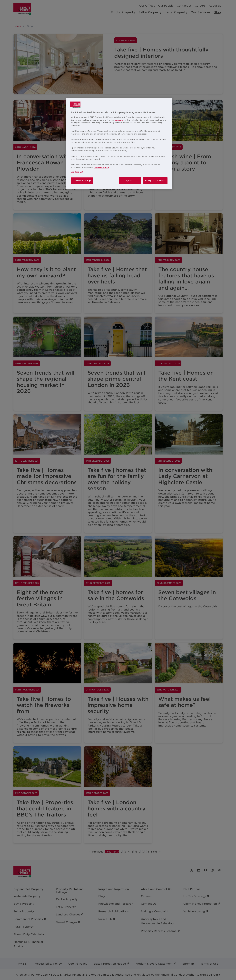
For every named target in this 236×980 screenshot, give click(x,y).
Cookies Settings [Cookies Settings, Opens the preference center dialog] (82, 181)
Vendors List (77, 172)
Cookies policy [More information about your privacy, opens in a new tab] (101, 167)
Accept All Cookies (155, 181)
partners (119, 120)
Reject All (130, 181)
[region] (119, 144)
